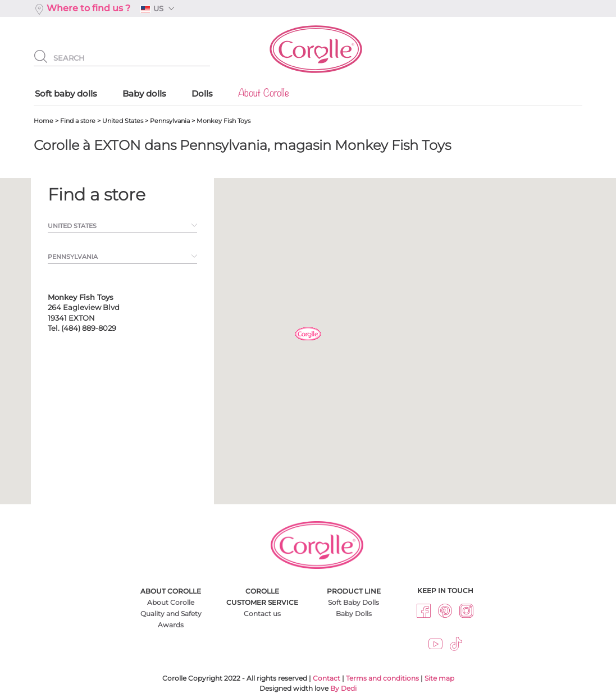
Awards (171, 625)
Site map (439, 678)
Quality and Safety (171, 614)
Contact (327, 678)
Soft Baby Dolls (353, 602)
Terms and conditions (382, 678)
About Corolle (171, 602)
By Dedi (343, 688)
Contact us (262, 614)
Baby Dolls (354, 614)
